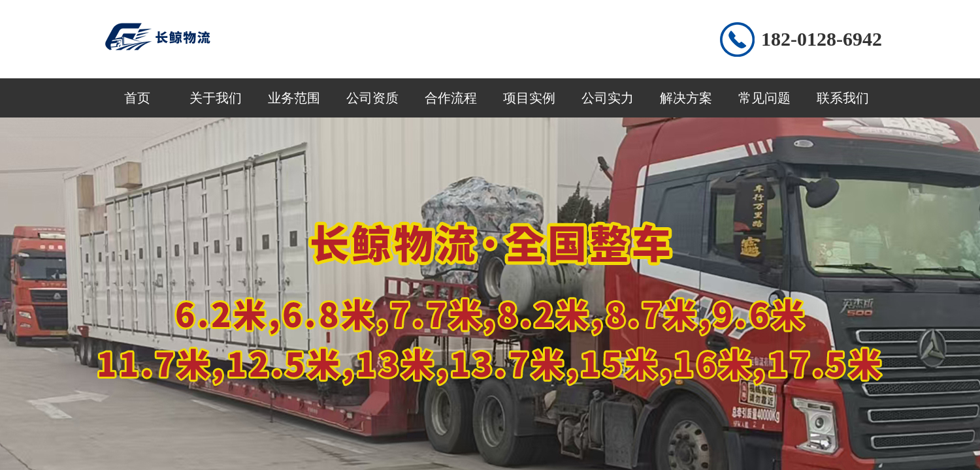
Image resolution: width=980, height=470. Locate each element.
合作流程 (451, 98)
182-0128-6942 (822, 39)
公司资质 (372, 98)
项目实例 (529, 98)
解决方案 (686, 98)
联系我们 (843, 98)
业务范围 (294, 98)
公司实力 (608, 98)
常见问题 (764, 98)
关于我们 (216, 98)
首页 (137, 98)
